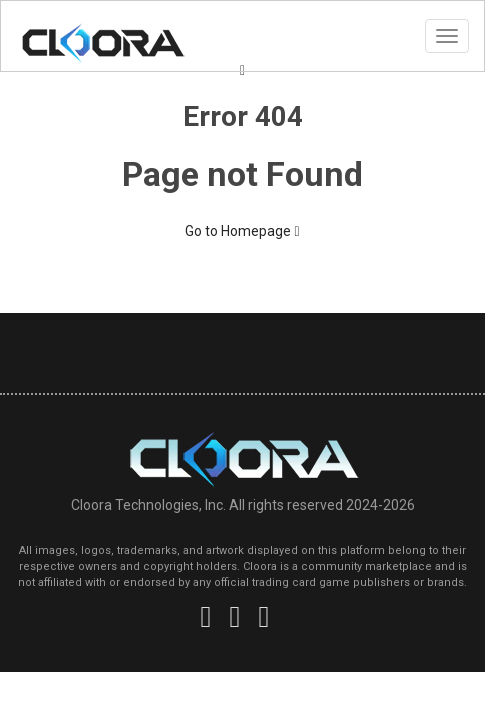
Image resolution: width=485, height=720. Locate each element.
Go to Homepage (242, 231)
